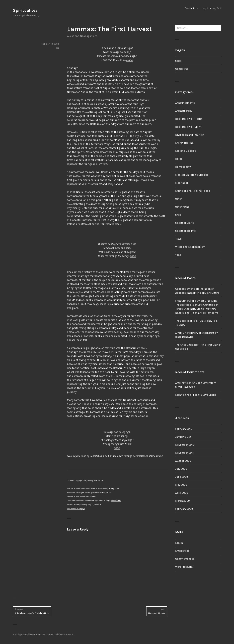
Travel (179, 239)
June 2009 (182, 477)
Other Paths (182, 207)
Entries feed (182, 551)
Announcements (185, 103)
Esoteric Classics (185, 151)
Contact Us (191, 8)
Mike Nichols (116, 501)
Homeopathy (183, 167)
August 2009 (183, 461)
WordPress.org (184, 567)
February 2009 (184, 509)
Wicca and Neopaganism (82, 36)
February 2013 (184, 429)
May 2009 (181, 485)
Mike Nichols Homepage (76, 509)
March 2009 (182, 501)
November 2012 (185, 445)
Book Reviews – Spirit (188, 127)
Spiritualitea (25, 10)
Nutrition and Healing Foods (193, 191)
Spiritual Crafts (184, 223)
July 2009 (181, 469)
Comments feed (185, 559)
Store (178, 61)
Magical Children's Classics (192, 175)
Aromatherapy (184, 111)
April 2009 (182, 493)
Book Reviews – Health (189, 119)
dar (57, 48)
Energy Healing (184, 143)
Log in (179, 543)
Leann (179, 395)
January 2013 (183, 437)
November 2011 (184, 453)
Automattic (68, 634)
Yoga (178, 255)
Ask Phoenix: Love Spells (201, 395)
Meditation (182, 183)
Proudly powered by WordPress (28, 634)
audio (129, 60)
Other (178, 199)
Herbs (179, 159)
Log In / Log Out (212, 8)
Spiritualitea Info (185, 231)
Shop (178, 215)
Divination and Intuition (190, 135)
